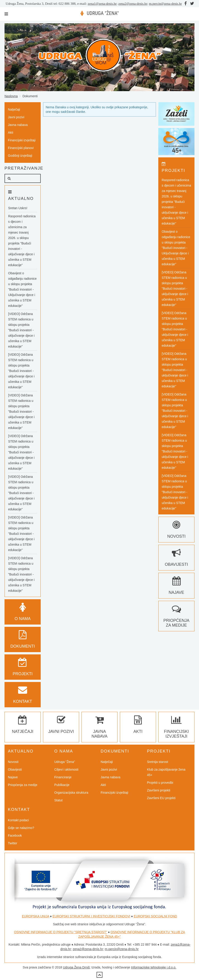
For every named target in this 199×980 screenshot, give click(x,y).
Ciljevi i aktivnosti (66, 769)
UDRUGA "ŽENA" (103, 13)
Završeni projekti (159, 790)
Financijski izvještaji (22, 140)
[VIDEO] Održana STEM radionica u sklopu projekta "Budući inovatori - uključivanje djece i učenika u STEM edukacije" (21, 330)
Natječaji (14, 109)
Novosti (13, 762)
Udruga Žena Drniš (76, 967)
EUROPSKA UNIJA (36, 916)
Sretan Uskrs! (18, 208)
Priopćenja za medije (176, 618)
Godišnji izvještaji (20, 156)
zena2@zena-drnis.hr (133, 4)
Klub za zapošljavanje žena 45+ (166, 772)
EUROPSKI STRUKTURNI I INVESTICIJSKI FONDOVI (91, 916)
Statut (58, 800)
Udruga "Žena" (65, 762)
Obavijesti (15, 769)
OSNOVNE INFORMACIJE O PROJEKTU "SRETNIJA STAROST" (61, 932)
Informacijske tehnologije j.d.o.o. (154, 967)
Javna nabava (18, 125)
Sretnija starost (158, 762)
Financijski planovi (21, 148)
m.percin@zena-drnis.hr (165, 4)
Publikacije (62, 785)
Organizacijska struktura (71, 793)
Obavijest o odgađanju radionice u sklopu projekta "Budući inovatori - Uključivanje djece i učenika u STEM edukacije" (22, 289)
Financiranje (63, 777)
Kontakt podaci (18, 820)
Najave (13, 777)
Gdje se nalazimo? (21, 828)
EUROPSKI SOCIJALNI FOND (155, 916)
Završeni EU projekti (161, 798)
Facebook (15, 836)
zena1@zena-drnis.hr (102, 4)
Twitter (13, 843)
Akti (11, 133)
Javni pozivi (16, 117)
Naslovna (11, 96)
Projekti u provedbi (160, 783)
